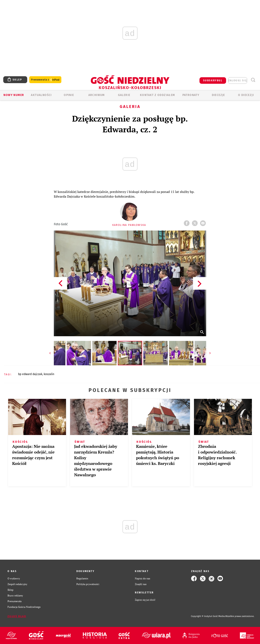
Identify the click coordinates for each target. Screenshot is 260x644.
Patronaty (191, 95)
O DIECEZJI (246, 95)
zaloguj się (238, 80)
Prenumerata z (45, 80)
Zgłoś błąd (17, 616)
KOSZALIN (49, 374)
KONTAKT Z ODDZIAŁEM (158, 95)
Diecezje (218, 95)
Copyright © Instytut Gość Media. (208, 616)
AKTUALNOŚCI (41, 95)
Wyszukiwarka (253, 80)
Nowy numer (14, 95)
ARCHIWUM (97, 95)
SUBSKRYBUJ (213, 80)
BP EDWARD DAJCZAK (30, 374)
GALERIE (124, 95)
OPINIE (69, 95)
